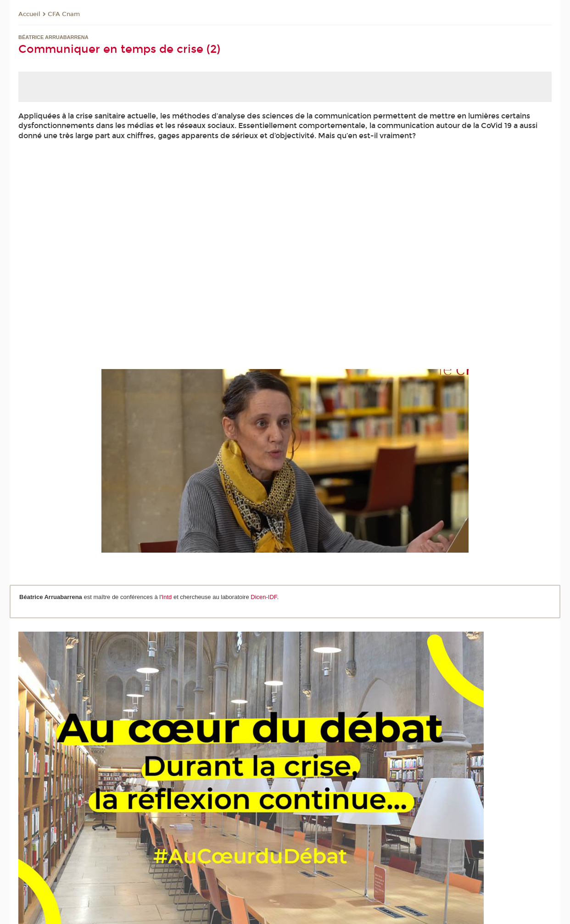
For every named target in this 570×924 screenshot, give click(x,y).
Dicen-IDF (264, 597)
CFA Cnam (64, 14)
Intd (168, 597)
